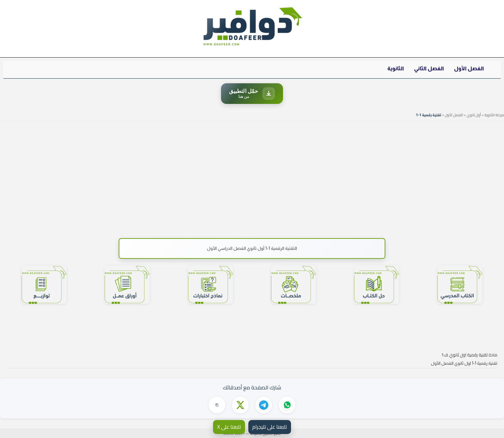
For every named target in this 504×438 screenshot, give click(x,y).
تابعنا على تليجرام (270, 427)
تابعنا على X (229, 427)
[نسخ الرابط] (217, 405)
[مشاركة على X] (240, 405)
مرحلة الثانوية (494, 115)
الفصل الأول (469, 68)
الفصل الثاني (429, 68)
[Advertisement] (252, 177)
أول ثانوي (474, 115)
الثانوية (396, 68)
